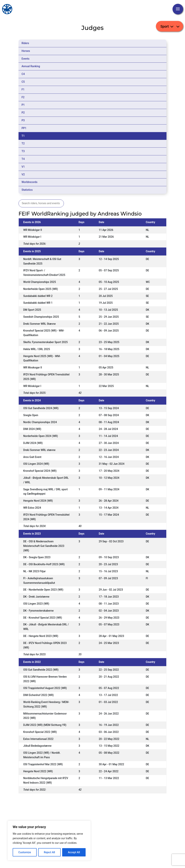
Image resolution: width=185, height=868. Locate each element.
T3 (23, 151)
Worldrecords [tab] (29, 182)
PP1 (24, 128)
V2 (23, 174)
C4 (23, 74)
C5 (23, 82)
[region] (49, 841)
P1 (23, 105)
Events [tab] (26, 59)
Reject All (49, 852)
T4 (23, 159)
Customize (25, 852)
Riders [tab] (25, 43)
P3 (23, 120)
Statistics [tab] (27, 190)
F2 (23, 97)
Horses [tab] (26, 51)
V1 (23, 167)
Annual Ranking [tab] (31, 66)
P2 (23, 113)
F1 (23, 90)
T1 (23, 136)
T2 (23, 143)
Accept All (74, 852)
